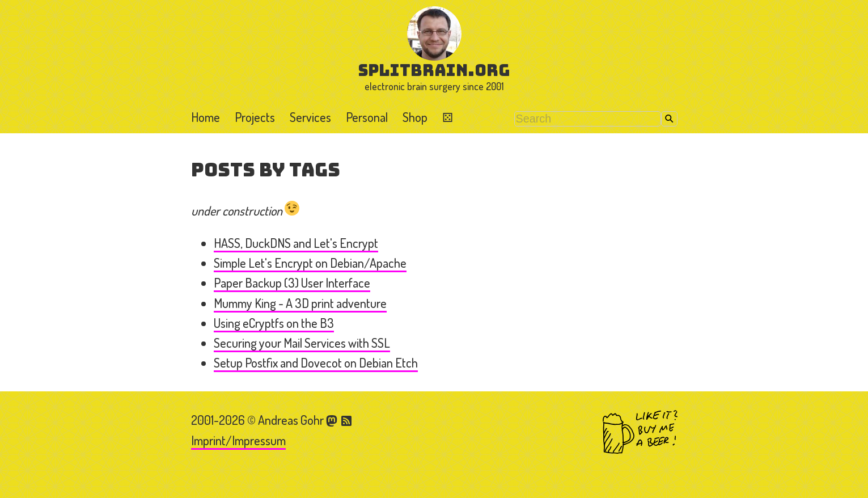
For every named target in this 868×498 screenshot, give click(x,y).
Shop (415, 117)
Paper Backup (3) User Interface (292, 282)
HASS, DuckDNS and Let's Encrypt (296, 243)
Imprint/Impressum (238, 440)
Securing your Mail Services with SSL (302, 343)
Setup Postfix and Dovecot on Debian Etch (316, 362)
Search (669, 119)
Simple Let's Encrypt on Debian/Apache (310, 263)
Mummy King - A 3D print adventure (300, 303)
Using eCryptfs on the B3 (274, 323)
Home (206, 117)
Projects (255, 117)
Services (310, 117)
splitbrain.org (434, 70)
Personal (367, 117)
